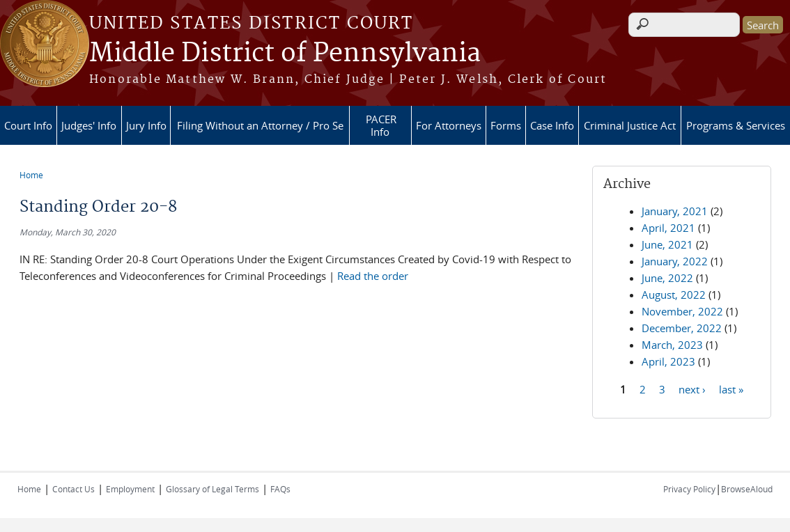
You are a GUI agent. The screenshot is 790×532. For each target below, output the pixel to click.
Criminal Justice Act (630, 125)
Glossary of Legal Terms (212, 489)
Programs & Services (736, 125)
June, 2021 (667, 244)
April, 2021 (668, 228)
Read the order (373, 276)
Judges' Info (89, 125)
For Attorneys (449, 125)
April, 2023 (668, 361)
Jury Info (146, 125)
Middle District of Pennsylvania (285, 54)
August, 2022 (674, 295)
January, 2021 (675, 211)
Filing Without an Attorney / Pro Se (260, 125)
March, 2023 (672, 345)
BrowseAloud (747, 489)
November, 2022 (682, 311)
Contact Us (73, 489)
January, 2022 (675, 261)
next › (692, 389)
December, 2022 (682, 328)
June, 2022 (667, 278)
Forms (506, 125)
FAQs (280, 489)
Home (31, 175)
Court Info (28, 125)
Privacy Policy (689, 489)
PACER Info (381, 125)
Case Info (552, 125)
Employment (130, 489)
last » (731, 389)
